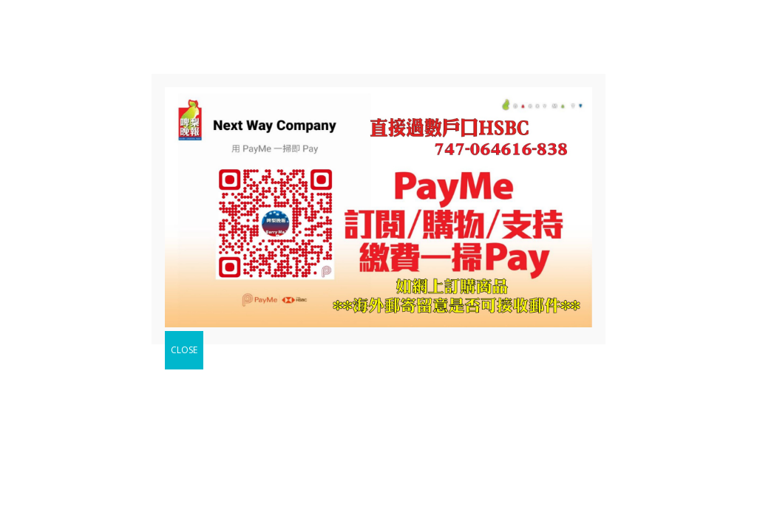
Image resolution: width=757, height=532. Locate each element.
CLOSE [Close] (184, 350)
